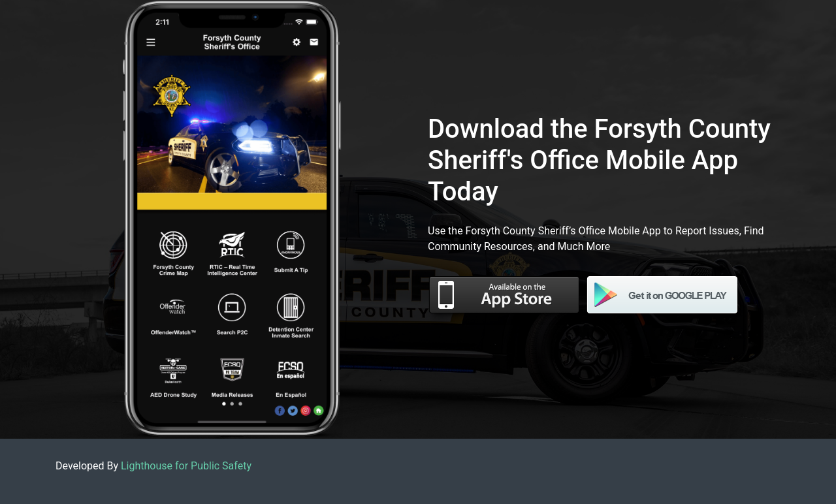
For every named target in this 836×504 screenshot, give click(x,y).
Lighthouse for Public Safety (186, 466)
